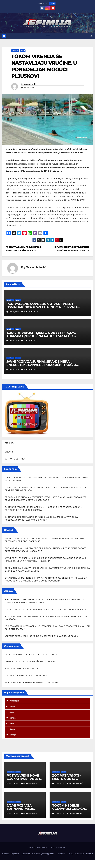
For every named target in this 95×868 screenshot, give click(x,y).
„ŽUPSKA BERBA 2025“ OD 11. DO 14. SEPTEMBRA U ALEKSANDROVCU (41, 636)
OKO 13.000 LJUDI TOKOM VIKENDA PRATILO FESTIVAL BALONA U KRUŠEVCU (45, 609)
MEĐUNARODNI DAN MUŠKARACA (22, 668)
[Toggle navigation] (48, 36)
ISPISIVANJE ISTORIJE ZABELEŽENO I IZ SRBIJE (30, 661)
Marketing (26, 854)
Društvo (15, 51)
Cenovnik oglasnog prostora (44, 854)
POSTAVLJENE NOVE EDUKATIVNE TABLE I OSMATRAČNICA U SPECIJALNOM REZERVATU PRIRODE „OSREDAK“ (42, 307)
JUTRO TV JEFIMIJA (15, 459)
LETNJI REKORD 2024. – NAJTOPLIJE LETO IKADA (31, 654)
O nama (5, 854)
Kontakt (90, 854)
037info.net (61, 847)
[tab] (47, 701)
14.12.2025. (60, 813)
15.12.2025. (14, 783)
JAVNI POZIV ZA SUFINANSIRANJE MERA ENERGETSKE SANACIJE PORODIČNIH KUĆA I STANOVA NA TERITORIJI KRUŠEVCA (41, 365)
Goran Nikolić (30, 84)
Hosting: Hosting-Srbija (39, 847)
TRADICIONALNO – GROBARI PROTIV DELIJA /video (32, 682)
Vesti (23, 51)
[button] (91, 36)
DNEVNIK (10, 452)
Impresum (15, 854)
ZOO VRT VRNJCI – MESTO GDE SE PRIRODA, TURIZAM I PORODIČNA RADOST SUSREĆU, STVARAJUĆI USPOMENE (41, 336)
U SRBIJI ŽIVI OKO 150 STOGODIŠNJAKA (26, 675)
